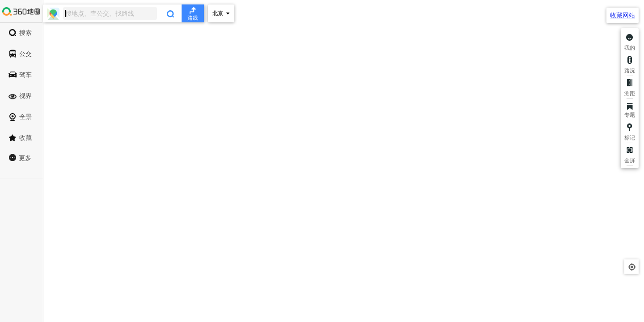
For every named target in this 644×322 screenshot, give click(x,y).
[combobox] (123, 13)
